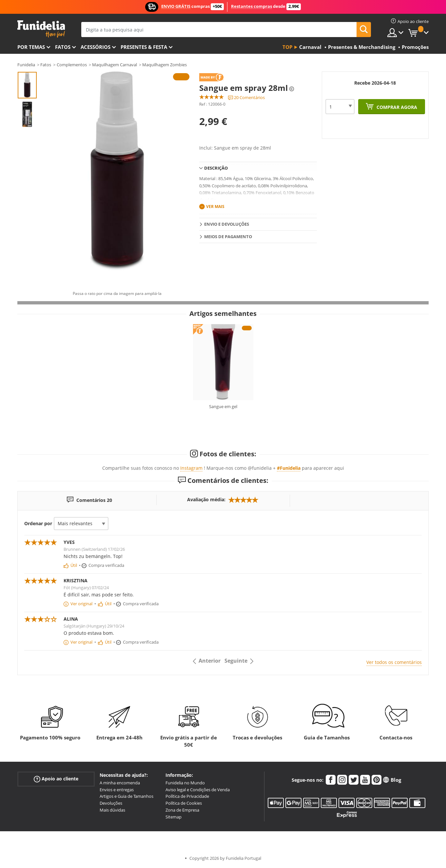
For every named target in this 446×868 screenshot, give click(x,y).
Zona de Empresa (182, 810)
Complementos (72, 65)
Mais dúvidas (112, 810)
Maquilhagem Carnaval (115, 65)
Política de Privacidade (187, 796)
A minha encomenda (120, 783)
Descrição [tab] (216, 168)
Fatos (63, 47)
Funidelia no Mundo (185, 783)
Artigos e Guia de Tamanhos (126, 796)
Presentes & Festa (144, 47)
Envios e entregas (117, 790)
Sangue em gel (223, 406)
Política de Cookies (184, 803)
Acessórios (96, 47)
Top (287, 47)
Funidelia (26, 65)
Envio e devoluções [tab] (227, 224)
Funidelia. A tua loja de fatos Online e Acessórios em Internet (41, 29)
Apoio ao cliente (56, 779)
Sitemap (174, 817)
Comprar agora (396, 107)
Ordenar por (38, 523)
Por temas (31, 47)
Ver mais (215, 207)
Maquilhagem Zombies (165, 65)
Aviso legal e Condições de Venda (198, 790)
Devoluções (111, 803)
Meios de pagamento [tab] (228, 237)
